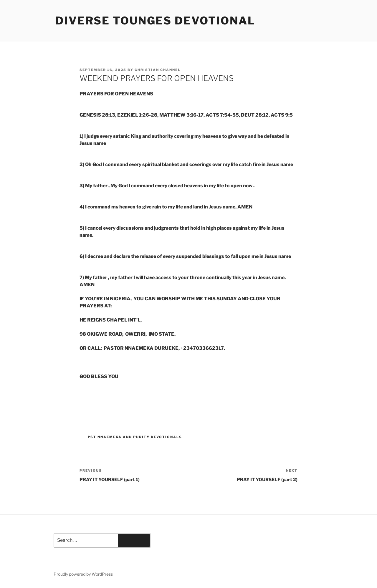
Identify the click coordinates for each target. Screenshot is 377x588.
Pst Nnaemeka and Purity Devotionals (135, 437)
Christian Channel (158, 70)
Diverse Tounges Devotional (155, 21)
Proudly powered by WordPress (83, 574)
